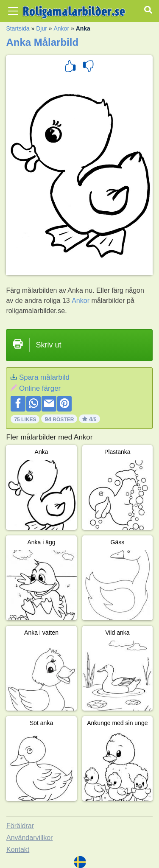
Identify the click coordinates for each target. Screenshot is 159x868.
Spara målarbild (44, 377)
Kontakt (18, 850)
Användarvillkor (29, 838)
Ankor (61, 28)
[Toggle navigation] (13, 11)
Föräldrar (20, 826)
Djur (42, 28)
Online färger (40, 388)
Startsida (18, 28)
